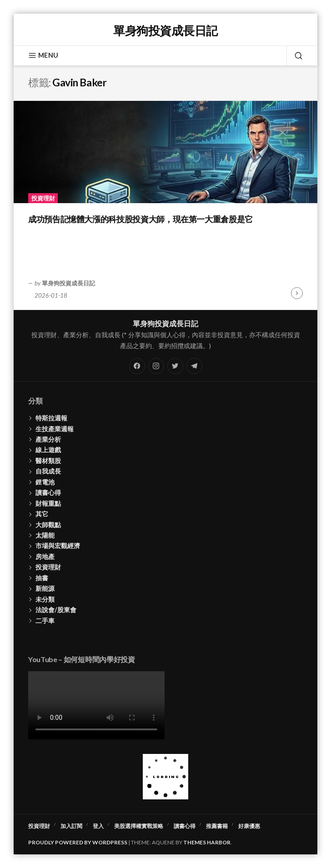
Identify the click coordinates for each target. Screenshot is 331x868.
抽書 (42, 578)
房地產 (45, 556)
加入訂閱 (71, 826)
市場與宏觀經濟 (58, 546)
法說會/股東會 (56, 610)
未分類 (45, 599)
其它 (42, 514)
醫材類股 (48, 461)
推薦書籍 (217, 826)
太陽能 (45, 535)
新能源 (45, 588)
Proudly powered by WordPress (78, 842)
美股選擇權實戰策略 (139, 826)
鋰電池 (45, 482)
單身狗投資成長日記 (165, 30)
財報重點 (48, 503)
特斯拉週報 (51, 418)
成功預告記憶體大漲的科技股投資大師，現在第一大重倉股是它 (140, 219)
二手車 (45, 621)
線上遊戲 (48, 450)
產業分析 (48, 439)
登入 (98, 826)
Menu (43, 55)
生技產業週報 (55, 429)
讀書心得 (48, 492)
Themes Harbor (207, 842)
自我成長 (48, 471)
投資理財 (43, 198)
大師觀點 (48, 525)
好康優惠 (249, 826)
